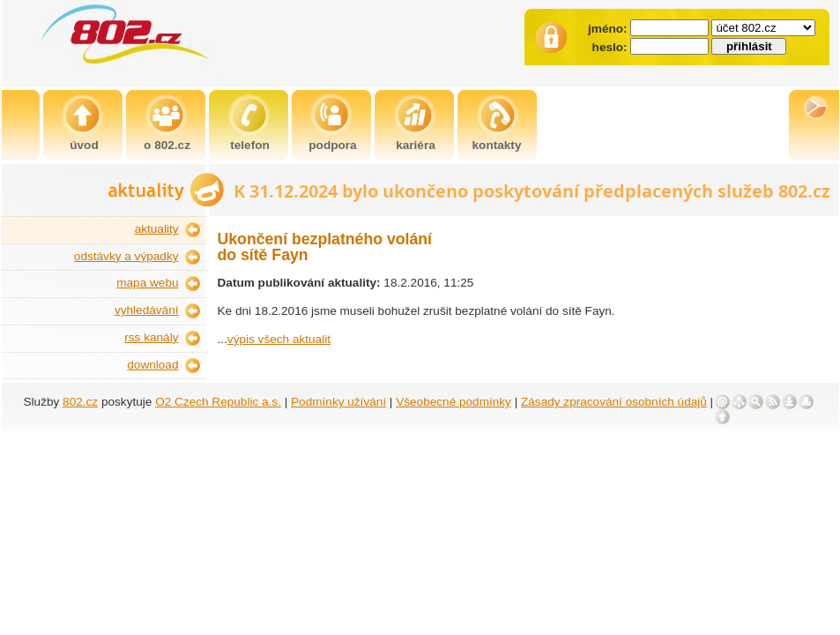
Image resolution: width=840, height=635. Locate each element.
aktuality (157, 229)
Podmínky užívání (338, 402)
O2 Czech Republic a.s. (218, 402)
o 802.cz (167, 145)
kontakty (497, 145)
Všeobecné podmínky (453, 402)
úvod (84, 145)
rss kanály (151, 337)
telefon (250, 145)
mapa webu (147, 283)
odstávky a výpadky (126, 256)
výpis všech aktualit (279, 339)
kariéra (416, 145)
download (152, 365)
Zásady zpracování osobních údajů (614, 402)
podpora (332, 145)
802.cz (80, 402)
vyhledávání (147, 310)
